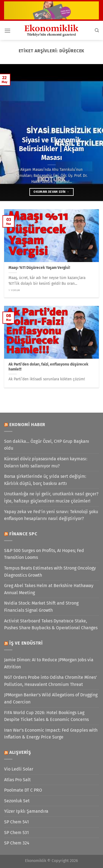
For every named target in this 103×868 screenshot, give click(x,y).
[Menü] (7, 31)
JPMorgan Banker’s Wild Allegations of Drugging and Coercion (51, 698)
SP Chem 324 (17, 843)
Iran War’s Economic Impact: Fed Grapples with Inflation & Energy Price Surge (51, 734)
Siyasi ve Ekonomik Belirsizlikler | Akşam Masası (51, 149)
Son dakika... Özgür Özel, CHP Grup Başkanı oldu (47, 445)
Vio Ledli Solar (19, 769)
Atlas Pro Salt (17, 780)
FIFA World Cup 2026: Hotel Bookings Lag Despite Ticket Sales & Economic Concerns (46, 716)
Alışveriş (20, 752)
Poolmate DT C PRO (23, 790)
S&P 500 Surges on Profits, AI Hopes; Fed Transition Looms (44, 554)
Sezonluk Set (17, 801)
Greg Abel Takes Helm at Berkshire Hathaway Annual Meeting (49, 589)
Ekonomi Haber (27, 425)
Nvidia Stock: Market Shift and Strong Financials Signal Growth (41, 607)
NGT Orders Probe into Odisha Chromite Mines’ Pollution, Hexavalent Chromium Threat (51, 681)
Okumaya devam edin (51, 192)
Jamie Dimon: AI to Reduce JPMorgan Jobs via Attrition (49, 663)
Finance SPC (23, 534)
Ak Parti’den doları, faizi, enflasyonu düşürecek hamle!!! (48, 367)
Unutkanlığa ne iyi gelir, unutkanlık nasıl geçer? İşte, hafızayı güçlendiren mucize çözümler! (51, 497)
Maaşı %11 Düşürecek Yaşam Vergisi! (39, 268)
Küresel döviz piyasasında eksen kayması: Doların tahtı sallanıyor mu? (46, 462)
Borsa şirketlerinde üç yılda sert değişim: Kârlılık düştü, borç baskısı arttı (45, 480)
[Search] (97, 30)
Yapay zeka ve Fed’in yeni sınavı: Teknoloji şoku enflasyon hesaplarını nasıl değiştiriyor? (51, 515)
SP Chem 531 (16, 833)
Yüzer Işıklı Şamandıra (26, 811)
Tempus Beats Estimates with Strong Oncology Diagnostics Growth (50, 572)
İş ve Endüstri (26, 643)
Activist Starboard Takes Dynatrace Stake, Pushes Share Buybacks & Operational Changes (51, 624)
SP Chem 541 (16, 822)
